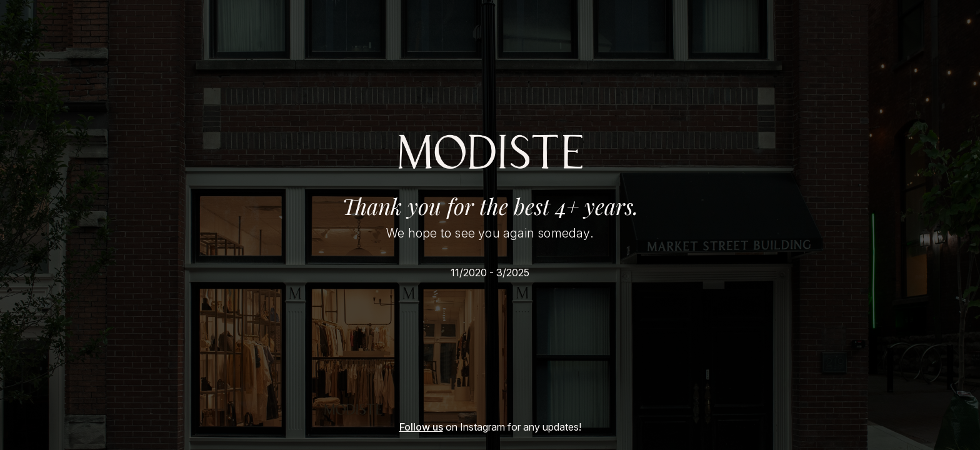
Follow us (421, 427)
